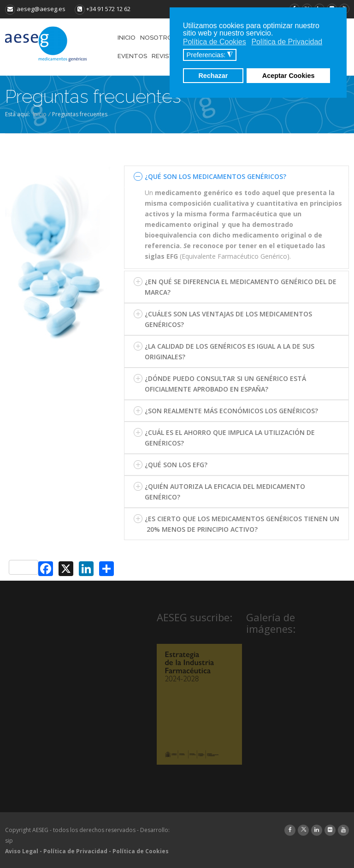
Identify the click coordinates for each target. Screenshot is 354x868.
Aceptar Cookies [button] (289, 76)
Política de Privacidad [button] (287, 42)
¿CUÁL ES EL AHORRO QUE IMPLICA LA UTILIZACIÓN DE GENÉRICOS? (230, 438)
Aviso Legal (22, 851)
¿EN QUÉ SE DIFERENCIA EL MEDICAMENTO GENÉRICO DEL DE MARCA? (241, 287)
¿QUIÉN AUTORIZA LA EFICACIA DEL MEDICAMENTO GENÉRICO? (225, 492)
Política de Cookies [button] (215, 42)
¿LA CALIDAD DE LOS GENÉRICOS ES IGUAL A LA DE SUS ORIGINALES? (230, 351)
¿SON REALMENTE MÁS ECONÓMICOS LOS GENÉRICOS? (231, 411)
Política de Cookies (141, 851)
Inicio (40, 114)
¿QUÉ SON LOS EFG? (176, 465)
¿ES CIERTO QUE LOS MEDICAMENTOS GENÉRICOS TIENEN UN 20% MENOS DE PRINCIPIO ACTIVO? (242, 524)
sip (9, 841)
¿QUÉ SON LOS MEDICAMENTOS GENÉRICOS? (215, 176)
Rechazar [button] (213, 76)
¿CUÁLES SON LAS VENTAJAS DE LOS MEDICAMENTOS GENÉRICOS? (228, 319)
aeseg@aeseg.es (35, 9)
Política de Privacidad (75, 851)
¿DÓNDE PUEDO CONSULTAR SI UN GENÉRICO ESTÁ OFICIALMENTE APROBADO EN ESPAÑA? (225, 384)
